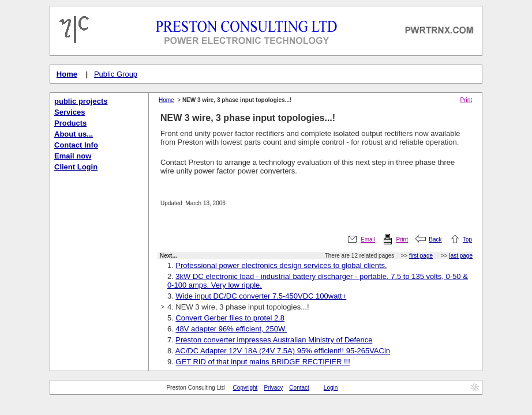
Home (67, 74)
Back (435, 239)
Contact (299, 388)
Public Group (116, 74)
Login (331, 388)
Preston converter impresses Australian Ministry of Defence (274, 340)
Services (70, 112)
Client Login (76, 167)
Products (70, 123)
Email (368, 239)
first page (421, 256)
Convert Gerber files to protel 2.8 (230, 318)
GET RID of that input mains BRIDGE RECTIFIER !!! (263, 362)
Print (466, 100)
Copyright (246, 388)
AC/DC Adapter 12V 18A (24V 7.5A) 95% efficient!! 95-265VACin (283, 351)
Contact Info (76, 145)
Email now (73, 156)
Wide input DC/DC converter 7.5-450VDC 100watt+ (261, 296)
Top (467, 239)
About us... (74, 134)
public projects (81, 101)
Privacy (273, 388)
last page (461, 256)
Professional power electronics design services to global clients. (281, 265)
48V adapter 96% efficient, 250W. (231, 329)
